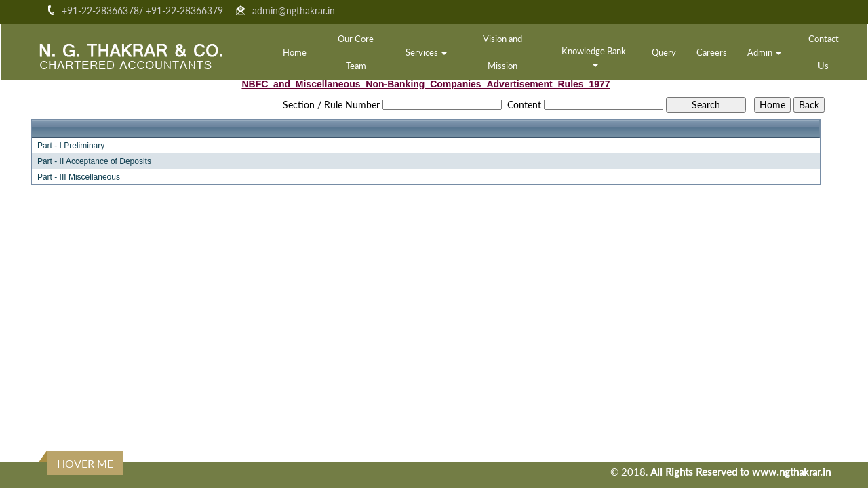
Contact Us (824, 52)
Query (664, 52)
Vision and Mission (502, 52)
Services (426, 52)
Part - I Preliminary (71, 146)
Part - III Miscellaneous (79, 177)
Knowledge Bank (595, 56)
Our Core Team (356, 52)
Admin (764, 52)
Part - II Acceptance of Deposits (94, 161)
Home (295, 52)
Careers (712, 52)
